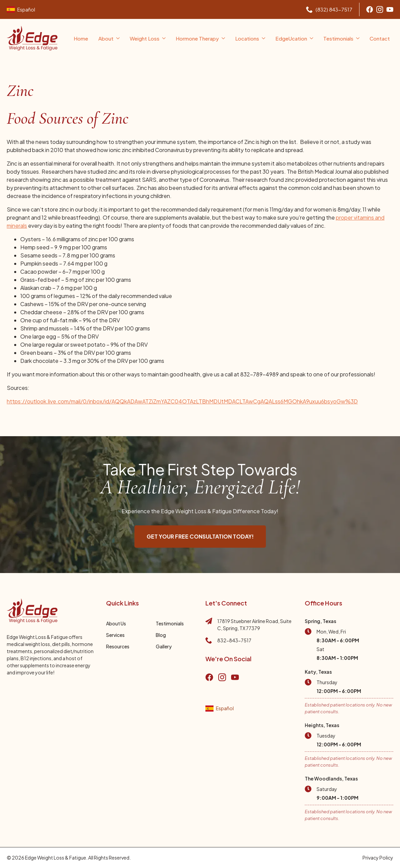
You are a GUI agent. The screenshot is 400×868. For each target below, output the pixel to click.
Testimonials (338, 38)
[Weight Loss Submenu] (164, 38)
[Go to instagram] (222, 677)
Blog (161, 635)
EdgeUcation (291, 38)
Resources (118, 646)
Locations (247, 38)
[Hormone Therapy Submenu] (224, 38)
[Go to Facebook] (370, 9)
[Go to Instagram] (380, 9)
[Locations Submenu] (264, 38)
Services (115, 635)
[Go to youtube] (390, 9)
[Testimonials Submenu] (358, 38)
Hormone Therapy (197, 38)
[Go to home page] (32, 38)
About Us (116, 623)
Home (81, 38)
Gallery (164, 646)
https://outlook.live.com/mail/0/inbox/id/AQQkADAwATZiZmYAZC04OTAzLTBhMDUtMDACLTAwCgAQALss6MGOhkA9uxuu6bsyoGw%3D (182, 401)
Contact (380, 38)
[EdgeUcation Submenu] (312, 38)
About (106, 38)
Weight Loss (145, 38)
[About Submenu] (118, 38)
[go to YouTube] (235, 677)
